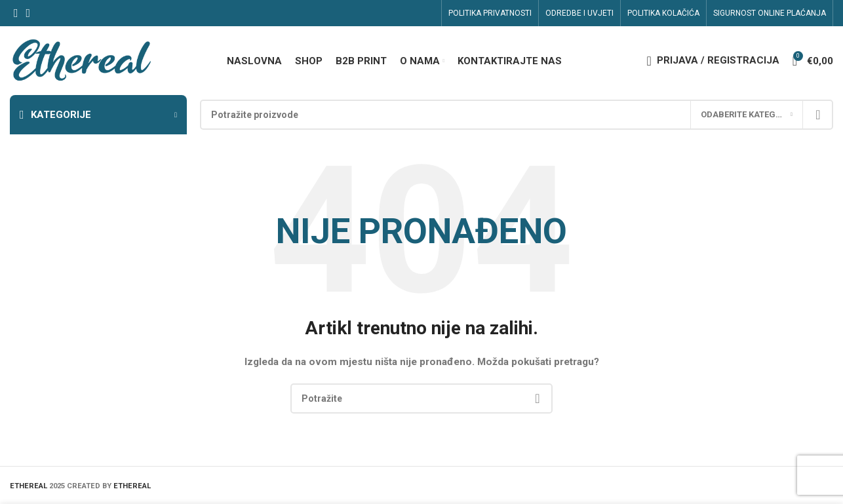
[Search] (517, 115)
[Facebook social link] (16, 13)
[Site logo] (81, 60)
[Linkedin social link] (29, 13)
